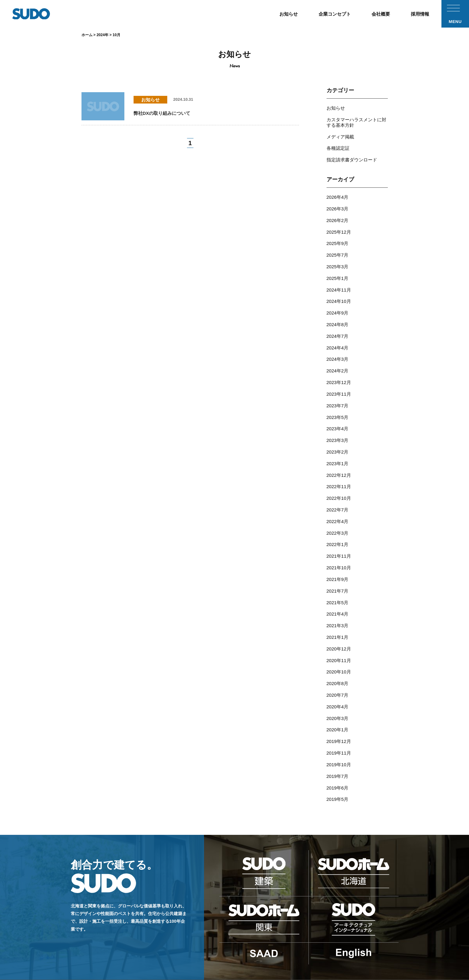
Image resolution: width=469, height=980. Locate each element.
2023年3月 (338, 417)
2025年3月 (338, 256)
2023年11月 (339, 374)
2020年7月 (338, 652)
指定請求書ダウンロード (352, 155)
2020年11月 (339, 620)
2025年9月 (338, 234)
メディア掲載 (340, 134)
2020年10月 (339, 631)
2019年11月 (339, 706)
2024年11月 (339, 277)
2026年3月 (338, 202)
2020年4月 (338, 663)
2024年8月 (338, 309)
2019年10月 (339, 717)
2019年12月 (339, 695)
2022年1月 (338, 513)
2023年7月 (338, 384)
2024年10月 (339, 288)
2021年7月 (338, 556)
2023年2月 (338, 427)
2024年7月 (338, 320)
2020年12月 (339, 610)
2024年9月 (338, 299)
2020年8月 (338, 642)
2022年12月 (339, 449)
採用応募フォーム (280, 947)
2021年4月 (338, 577)
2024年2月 (338, 352)
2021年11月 (339, 524)
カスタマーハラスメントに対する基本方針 (356, 121)
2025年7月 (338, 245)
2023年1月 (338, 438)
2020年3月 (338, 674)
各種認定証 (338, 144)
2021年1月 (338, 599)
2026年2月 (338, 213)
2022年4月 (338, 492)
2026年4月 (338, 192)
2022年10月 (339, 470)
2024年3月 (338, 342)
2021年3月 (338, 588)
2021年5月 (338, 567)
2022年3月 (338, 502)
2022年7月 (338, 481)
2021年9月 (338, 545)
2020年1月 (338, 685)
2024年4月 (338, 331)
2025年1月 (338, 267)
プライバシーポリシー (352, 947)
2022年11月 (339, 460)
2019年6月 (338, 738)
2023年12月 (339, 363)
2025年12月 (339, 224)
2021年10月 (339, 535)
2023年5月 (338, 395)
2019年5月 (338, 749)
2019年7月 (338, 727)
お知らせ (336, 108)
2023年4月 (338, 406)
